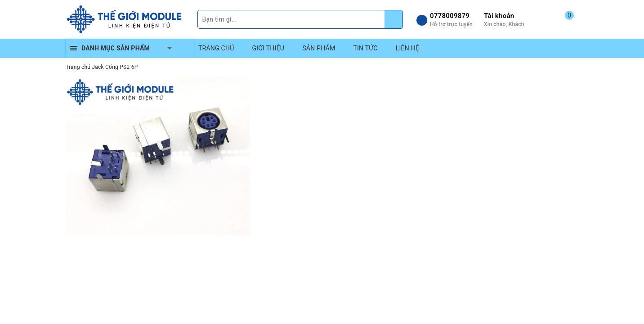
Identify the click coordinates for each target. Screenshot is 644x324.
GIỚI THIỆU (268, 48)
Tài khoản (499, 16)
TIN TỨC (365, 48)
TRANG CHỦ (216, 48)
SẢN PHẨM (319, 48)
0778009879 (450, 16)
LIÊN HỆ (407, 48)
